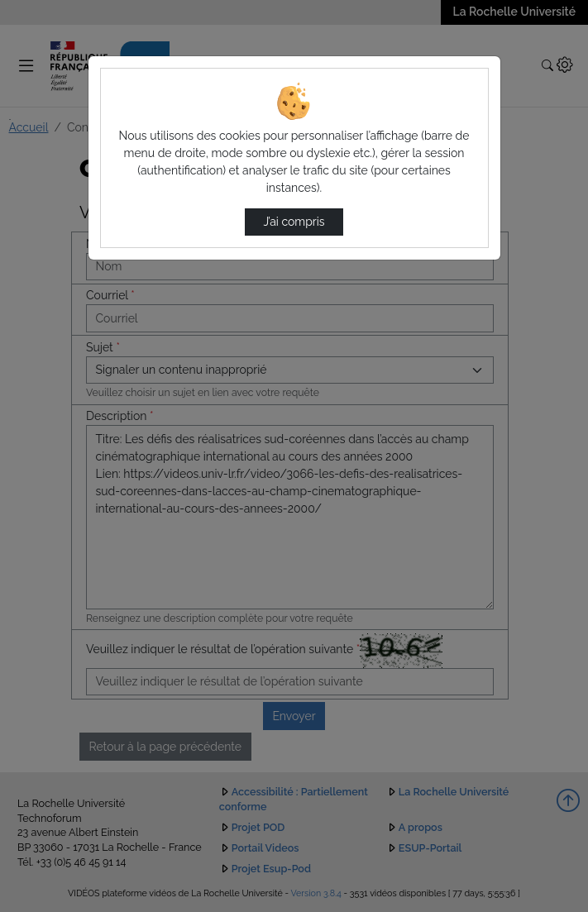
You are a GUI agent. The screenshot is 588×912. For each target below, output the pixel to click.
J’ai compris (294, 222)
